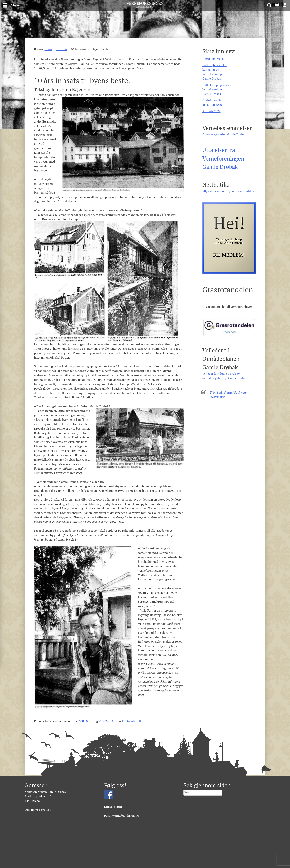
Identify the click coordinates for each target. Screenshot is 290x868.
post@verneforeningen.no (122, 815)
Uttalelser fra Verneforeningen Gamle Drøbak (223, 158)
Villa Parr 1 (87, 721)
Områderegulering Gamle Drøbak (224, 134)
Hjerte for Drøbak (214, 59)
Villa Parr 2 (106, 721)
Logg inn (285, 5)
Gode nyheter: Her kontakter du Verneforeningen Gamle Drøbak (214, 72)
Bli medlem (277, 5)
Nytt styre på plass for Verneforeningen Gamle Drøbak (217, 89)
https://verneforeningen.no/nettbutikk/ (228, 191)
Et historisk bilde (133, 721)
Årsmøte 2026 (211, 111)
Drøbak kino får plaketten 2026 (213, 102)
